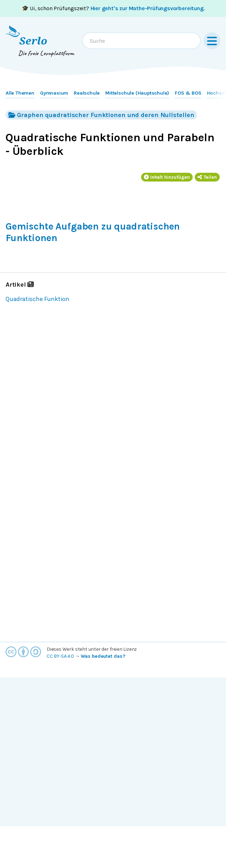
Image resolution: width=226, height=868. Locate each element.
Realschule (87, 93)
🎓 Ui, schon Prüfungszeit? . (113, 8)
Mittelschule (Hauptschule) (137, 93)
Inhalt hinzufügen (167, 177)
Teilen (207, 177)
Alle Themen (20, 93)
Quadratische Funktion (38, 299)
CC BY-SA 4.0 (60, 656)
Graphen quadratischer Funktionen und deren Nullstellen (101, 115)
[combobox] (141, 41)
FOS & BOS (188, 93)
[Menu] (212, 41)
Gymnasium (54, 93)
